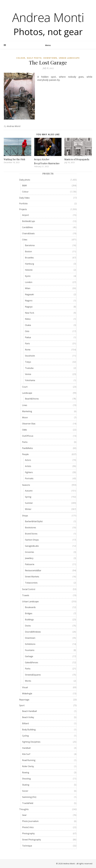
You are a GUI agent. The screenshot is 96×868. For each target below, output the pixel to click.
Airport (25, 215)
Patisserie (30, 564)
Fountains (30, 650)
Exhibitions (30, 644)
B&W (24, 186)
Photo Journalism (30, 821)
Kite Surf (26, 754)
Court (25, 387)
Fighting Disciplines (31, 742)
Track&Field (28, 803)
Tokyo (28, 362)
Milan (28, 288)
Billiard (25, 723)
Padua (28, 337)
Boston (28, 251)
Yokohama (30, 380)
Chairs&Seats (28, 233)
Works (28, 681)
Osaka (28, 325)
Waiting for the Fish (14, 159)
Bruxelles (29, 258)
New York (30, 313)
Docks (28, 626)
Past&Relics (27, 448)
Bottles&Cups (29, 221)
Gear (24, 815)
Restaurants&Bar (33, 570)
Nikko (28, 319)
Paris (27, 343)
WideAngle (27, 693)
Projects (23, 209)
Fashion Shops (32, 540)
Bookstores (30, 528)
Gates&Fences (32, 662)
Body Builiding (29, 730)
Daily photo (34, 58)
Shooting (26, 779)
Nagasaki (29, 294)
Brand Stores (31, 534)
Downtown (50, 58)
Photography (28, 833)
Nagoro (29, 301)
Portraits (29, 478)
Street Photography (31, 840)
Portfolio (23, 204)
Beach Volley (28, 717)
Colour (21, 58)
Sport (22, 705)
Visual (25, 687)
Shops (25, 516)
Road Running (29, 760)
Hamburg (29, 264)
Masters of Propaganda (77, 159)
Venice (28, 374)
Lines (25, 405)
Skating (26, 785)
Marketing (27, 411)
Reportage (24, 700)
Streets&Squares (33, 675)
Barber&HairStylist (34, 521)
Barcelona (30, 245)
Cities (25, 240)
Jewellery (29, 558)
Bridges (29, 613)
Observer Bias (29, 424)
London (29, 282)
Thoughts (24, 809)
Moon (25, 417)
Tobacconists (31, 583)
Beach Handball (29, 711)
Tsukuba (29, 368)
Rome (28, 350)
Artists (28, 466)
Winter (28, 509)
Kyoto (28, 276)
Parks (25, 442)
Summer (29, 503)
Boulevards (30, 607)
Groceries (29, 552)
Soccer (25, 791)
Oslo (27, 331)
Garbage (29, 656)
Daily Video (24, 198)
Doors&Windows (33, 632)
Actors (28, 460)
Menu (48, 45)
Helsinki (29, 270)
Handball (26, 748)
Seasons (26, 485)
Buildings (29, 620)
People (25, 454)
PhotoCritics (28, 827)
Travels (26, 595)
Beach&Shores (32, 399)
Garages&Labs (32, 546)
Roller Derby (28, 766)
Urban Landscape (69, 58)
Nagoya (29, 307)
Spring (28, 497)
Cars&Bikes (27, 227)
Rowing (26, 772)
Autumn (29, 491)
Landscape (27, 393)
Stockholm (30, 356)
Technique (27, 846)
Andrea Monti (48, 17)
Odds (24, 430)
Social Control (29, 589)
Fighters (29, 472)
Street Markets (32, 577)
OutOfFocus (28, 436)
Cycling (25, 736)
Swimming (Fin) (29, 797)
